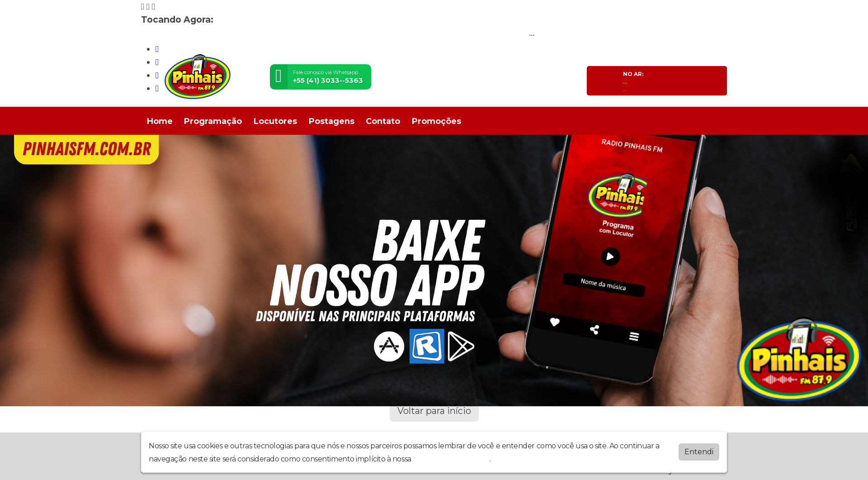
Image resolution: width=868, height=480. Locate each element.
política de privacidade (451, 459)
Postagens (332, 121)
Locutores (275, 121)
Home (160, 121)
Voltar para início (434, 411)
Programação (213, 121)
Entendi (699, 452)
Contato (383, 121)
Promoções (436, 121)
